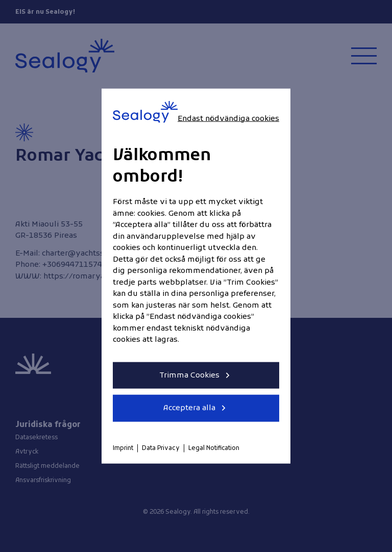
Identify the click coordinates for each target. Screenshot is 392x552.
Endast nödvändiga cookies (228, 118)
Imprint (123, 448)
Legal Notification (214, 448)
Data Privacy (161, 448)
